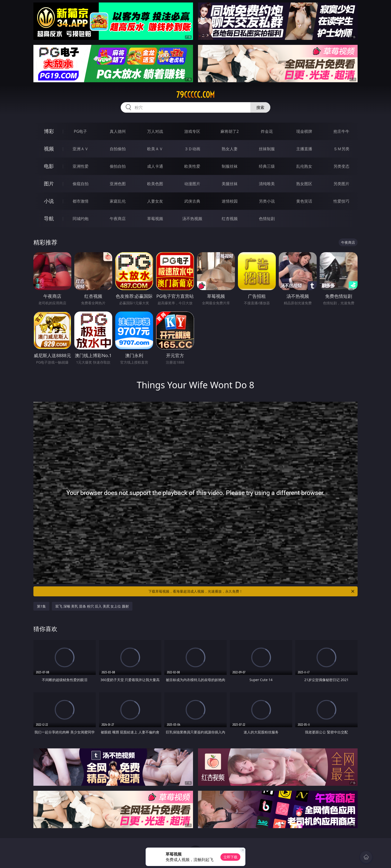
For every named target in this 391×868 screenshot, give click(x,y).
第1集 (41, 606)
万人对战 (155, 131)
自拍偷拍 (118, 149)
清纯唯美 (267, 184)
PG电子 (80, 131)
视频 (49, 149)
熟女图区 (304, 184)
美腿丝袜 (230, 184)
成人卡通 (155, 166)
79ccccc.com (195, 95)
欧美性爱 (192, 166)
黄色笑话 (304, 201)
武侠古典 (192, 201)
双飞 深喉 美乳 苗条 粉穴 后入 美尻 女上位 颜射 (92, 606)
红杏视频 (230, 219)
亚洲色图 (118, 184)
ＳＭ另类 (341, 149)
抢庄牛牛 (341, 131)
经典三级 (267, 166)
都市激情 (81, 201)
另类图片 (341, 184)
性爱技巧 (341, 201)
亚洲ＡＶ (81, 149)
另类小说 (267, 201)
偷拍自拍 (118, 166)
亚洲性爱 (81, 166)
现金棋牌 (304, 131)
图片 (49, 184)
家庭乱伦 (118, 201)
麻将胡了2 (230, 131)
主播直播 (304, 149)
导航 (49, 218)
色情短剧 (267, 219)
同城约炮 (81, 219)
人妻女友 (155, 201)
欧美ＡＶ (155, 149)
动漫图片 (192, 184)
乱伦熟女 (304, 166)
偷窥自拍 (81, 184)
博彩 (49, 131)
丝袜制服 (267, 149)
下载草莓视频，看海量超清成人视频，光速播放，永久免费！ (252, 591)
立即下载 (230, 857)
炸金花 (267, 131)
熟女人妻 (230, 149)
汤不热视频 (192, 219)
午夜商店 (118, 219)
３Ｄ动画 (192, 149)
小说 (49, 201)
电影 (49, 166)
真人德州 (118, 131)
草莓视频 (155, 219)
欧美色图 (155, 184)
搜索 (260, 107)
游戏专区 (192, 131)
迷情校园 (230, 201)
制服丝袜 (230, 166)
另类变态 (341, 166)
